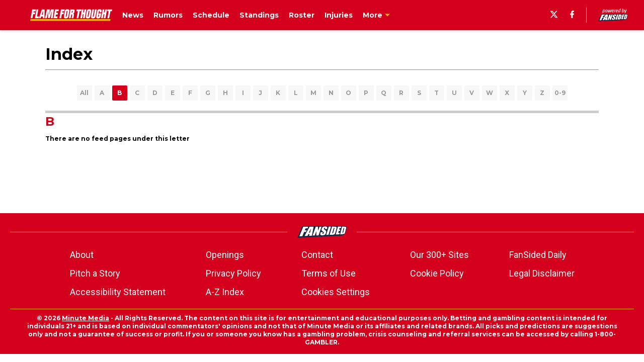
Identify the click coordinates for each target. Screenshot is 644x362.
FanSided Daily (538, 255)
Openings (225, 255)
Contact (317, 255)
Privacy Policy (233, 273)
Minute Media (86, 318)
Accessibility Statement (118, 292)
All (84, 93)
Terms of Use (329, 273)
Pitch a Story (95, 273)
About (82, 255)
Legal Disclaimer (542, 273)
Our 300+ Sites (439, 255)
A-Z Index (225, 292)
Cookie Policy (437, 273)
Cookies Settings (336, 292)
